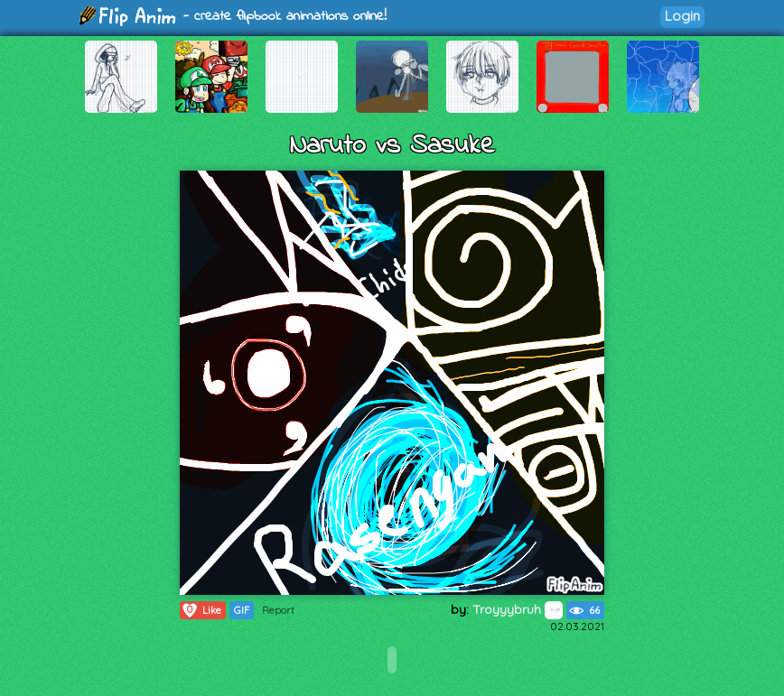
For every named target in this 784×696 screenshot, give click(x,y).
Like (201, 610)
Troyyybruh (518, 609)
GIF (242, 610)
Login (682, 16)
